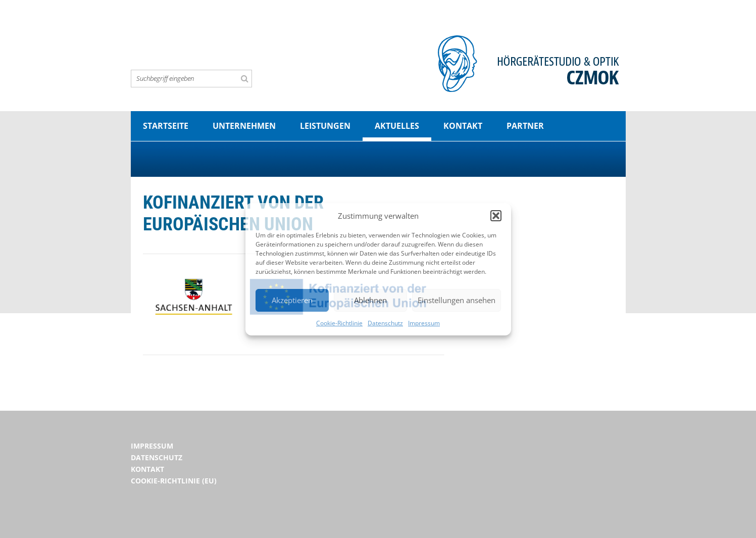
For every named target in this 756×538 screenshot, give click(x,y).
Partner (525, 126)
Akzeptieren (292, 300)
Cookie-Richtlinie (339, 323)
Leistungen (325, 126)
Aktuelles (397, 126)
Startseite (166, 126)
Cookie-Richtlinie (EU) (174, 481)
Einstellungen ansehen (457, 300)
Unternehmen (244, 126)
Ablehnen (370, 300)
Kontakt (463, 126)
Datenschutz (385, 323)
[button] (496, 216)
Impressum (424, 323)
